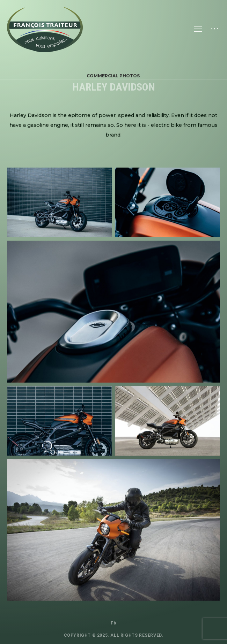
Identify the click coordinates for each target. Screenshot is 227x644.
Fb (113, 623)
